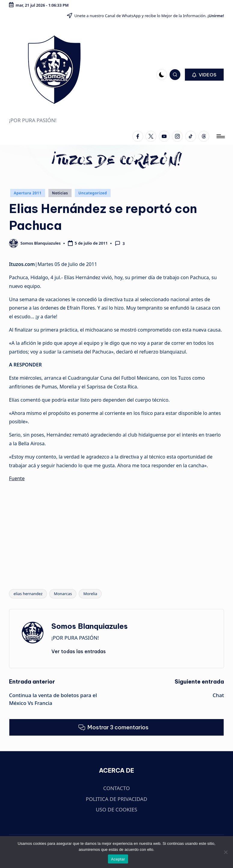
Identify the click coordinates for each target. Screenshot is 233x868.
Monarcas (63, 594)
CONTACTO (116, 788)
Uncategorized (93, 193)
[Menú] (220, 136)
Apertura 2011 (28, 193)
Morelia (90, 594)
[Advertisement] (116, 530)
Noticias (60, 193)
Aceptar (118, 859)
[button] (204, 75)
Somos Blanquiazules (90, 626)
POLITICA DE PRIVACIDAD (116, 799)
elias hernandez (28, 594)
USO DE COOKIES (117, 809)
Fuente (17, 478)
